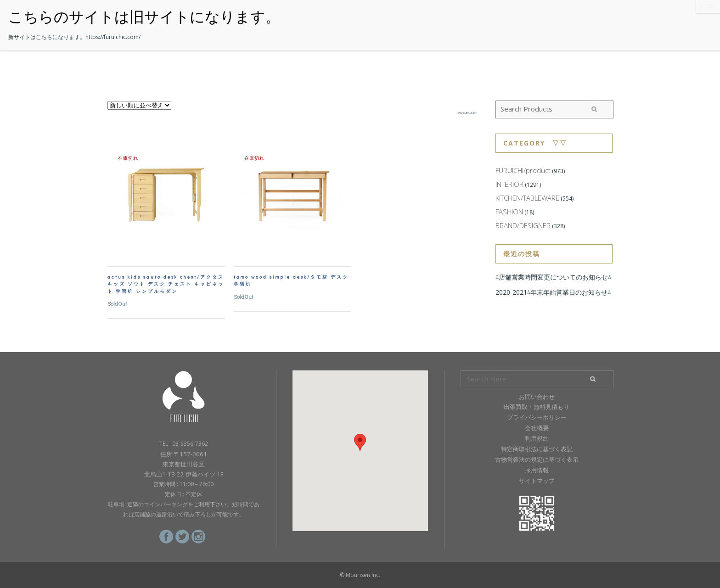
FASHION (509, 212)
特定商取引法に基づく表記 (537, 449)
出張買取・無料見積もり (537, 407)
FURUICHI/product (523, 170)
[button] (360, 442)
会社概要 (537, 428)
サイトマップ (537, 481)
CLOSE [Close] (708, 6)
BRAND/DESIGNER (523, 225)
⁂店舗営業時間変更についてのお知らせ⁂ (553, 277)
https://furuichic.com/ (113, 37)
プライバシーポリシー (537, 417)
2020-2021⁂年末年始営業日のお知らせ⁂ (553, 292)
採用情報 (537, 470)
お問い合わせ (537, 397)
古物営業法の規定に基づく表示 (537, 459)
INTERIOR (509, 184)
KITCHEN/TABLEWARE (527, 198)
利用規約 (537, 438)
